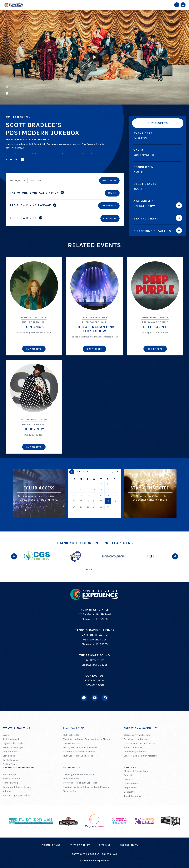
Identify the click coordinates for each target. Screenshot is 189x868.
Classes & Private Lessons (137, 735)
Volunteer (8, 791)
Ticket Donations (132, 796)
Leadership (129, 779)
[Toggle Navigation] (177, 5)
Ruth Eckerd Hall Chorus (136, 739)
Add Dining (110, 218)
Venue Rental (73, 768)
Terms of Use (51, 845)
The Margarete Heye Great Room (79, 774)
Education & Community (141, 728)
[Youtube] (95, 698)
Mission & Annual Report (137, 771)
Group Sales (9, 756)
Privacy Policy (80, 845)
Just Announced (11, 739)
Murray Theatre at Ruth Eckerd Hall (81, 747)
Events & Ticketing (17, 728)
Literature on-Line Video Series (139, 743)
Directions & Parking (152, 231)
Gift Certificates (11, 760)
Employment (130, 788)
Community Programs (135, 752)
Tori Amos (34, 327)
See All (90, 569)
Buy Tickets (158, 123)
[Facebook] (84, 698)
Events (6, 735)
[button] (7, 87)
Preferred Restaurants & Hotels (79, 752)
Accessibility (129, 845)
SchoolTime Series (133, 747)
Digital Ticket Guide (13, 743)
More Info (13, 159)
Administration (132, 783)
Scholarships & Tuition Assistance (141, 756)
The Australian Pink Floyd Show (94, 329)
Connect (128, 775)
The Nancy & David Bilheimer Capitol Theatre (86, 787)
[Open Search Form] (183, 5)
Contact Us (129, 792)
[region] (95, 493)
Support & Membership (19, 768)
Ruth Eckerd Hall (72, 735)
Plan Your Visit (74, 728)
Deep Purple (155, 327)
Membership (9, 774)
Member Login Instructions (17, 795)
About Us (130, 768)
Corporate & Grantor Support (18, 787)
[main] (94, 266)
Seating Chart (146, 218)
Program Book (10, 752)
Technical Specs (71, 791)
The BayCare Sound (73, 743)
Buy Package (109, 206)
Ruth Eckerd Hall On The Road (78, 756)
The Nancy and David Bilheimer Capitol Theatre (87, 739)
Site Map (105, 845)
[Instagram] (105, 698)
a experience (94, 861)
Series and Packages (13, 747)
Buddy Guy (34, 429)
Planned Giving (10, 783)
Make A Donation (11, 779)
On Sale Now (144, 206)
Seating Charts (10, 764)
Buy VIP (112, 193)
